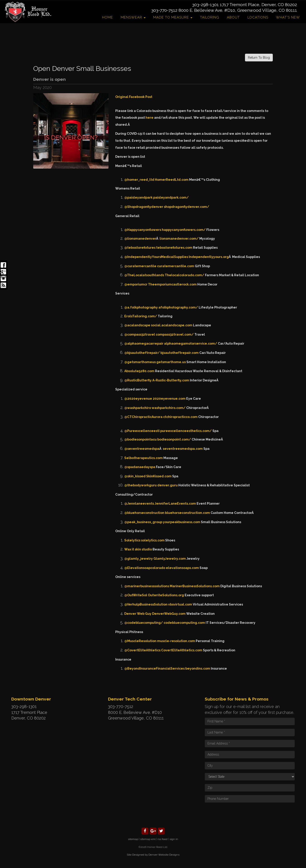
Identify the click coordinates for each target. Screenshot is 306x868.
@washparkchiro (138, 408)
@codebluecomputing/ (144, 623)
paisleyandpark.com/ (171, 197)
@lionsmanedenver (140, 239)
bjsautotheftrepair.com (180, 353)
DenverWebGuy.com (169, 614)
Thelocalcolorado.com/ (185, 275)
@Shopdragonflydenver (144, 207)
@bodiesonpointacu (140, 439)
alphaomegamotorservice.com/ (191, 343)
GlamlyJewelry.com (170, 559)
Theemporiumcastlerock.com (172, 284)
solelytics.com (153, 540)
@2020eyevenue (138, 399)
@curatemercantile (140, 266)
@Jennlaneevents (139, 504)
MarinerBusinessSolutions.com (195, 586)
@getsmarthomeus (140, 362)
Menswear (133, 17)
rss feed (162, 839)
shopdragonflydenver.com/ (187, 207)
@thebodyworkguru (140, 485)
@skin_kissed (135, 476)
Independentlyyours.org (209, 257)
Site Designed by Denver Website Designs (153, 855)
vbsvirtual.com (180, 604)
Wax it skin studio (138, 549)
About (233, 17)
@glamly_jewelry (139, 559)
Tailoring (210, 17)
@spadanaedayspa (140, 467)
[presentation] (239, 815)
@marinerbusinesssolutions (147, 586)
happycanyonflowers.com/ (184, 230)
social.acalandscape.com (172, 325)
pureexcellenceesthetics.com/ (186, 431)
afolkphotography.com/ (178, 307)
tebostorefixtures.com (174, 248)
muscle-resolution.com (176, 641)
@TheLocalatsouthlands (144, 275)
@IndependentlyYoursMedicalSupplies (156, 257)
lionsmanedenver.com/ (179, 239)
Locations (258, 17)
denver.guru (167, 485)
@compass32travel (140, 334)
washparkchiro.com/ (169, 408)
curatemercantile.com (176, 266)
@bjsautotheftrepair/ (142, 353)
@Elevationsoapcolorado (145, 568)
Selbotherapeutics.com (144, 458)
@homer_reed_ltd (139, 180)
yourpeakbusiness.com (182, 522)
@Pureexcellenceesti (142, 431)
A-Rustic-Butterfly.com (171, 380)
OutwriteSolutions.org (166, 595)
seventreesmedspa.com (183, 449)
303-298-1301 (205, 5)
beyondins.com (198, 668)
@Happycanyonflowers (143, 230)
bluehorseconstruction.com (187, 513)
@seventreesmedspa (142, 449)
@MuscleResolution (140, 641)
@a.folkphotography (141, 307)
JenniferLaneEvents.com (175, 504)
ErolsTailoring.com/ (141, 316)
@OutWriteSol (136, 595)
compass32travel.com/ (175, 334)
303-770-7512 (164, 10)
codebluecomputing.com (184, 623)
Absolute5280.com (139, 371)
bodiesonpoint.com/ (174, 439)
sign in (174, 839)
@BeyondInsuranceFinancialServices (154, 668)
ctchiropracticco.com (180, 417)
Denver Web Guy (138, 614)
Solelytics (132, 540)
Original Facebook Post (134, 97)
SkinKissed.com (159, 476)
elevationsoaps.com (182, 568)
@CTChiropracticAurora (143, 417)
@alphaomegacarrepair (144, 343)
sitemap (133, 839)
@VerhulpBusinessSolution (146, 604)
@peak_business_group (143, 522)
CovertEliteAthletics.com (182, 650)
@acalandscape (137, 325)
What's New (288, 17)
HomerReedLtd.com (172, 180)
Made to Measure (173, 17)
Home (108, 17)
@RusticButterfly (138, 380)
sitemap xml (148, 839)
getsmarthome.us (171, 362)
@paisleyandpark (138, 197)
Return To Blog (259, 58)
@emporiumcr (136, 284)
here (150, 118)
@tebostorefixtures (140, 248)
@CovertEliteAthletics (142, 650)
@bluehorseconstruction (144, 513)
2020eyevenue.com (169, 399)
